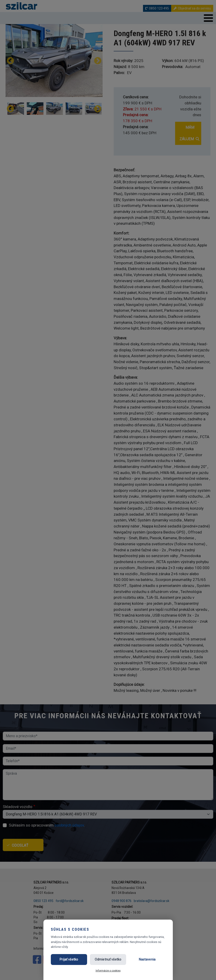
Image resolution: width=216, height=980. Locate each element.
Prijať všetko (69, 959)
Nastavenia (147, 959)
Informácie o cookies (108, 971)
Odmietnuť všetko (108, 959)
